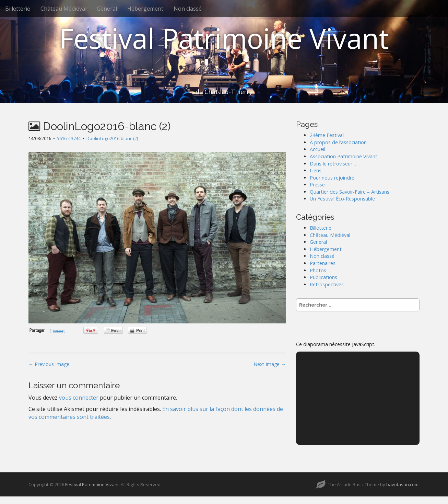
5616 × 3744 (69, 138)
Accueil (317, 149)
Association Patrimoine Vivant (344, 156)
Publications (323, 277)
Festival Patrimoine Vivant (224, 38)
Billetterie (18, 9)
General (107, 9)
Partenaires (323, 263)
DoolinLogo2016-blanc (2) (112, 138)
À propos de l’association (338, 142)
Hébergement (145, 9)
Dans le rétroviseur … (334, 164)
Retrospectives (327, 284)
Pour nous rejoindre (332, 178)
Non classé (188, 9)
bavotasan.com (402, 484)
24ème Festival (327, 135)
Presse (317, 185)
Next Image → (270, 364)
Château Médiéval (63, 9)
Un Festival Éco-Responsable (342, 199)
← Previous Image (49, 364)
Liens (316, 170)
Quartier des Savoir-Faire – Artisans (350, 192)
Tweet (57, 331)
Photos (318, 270)
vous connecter (79, 398)
